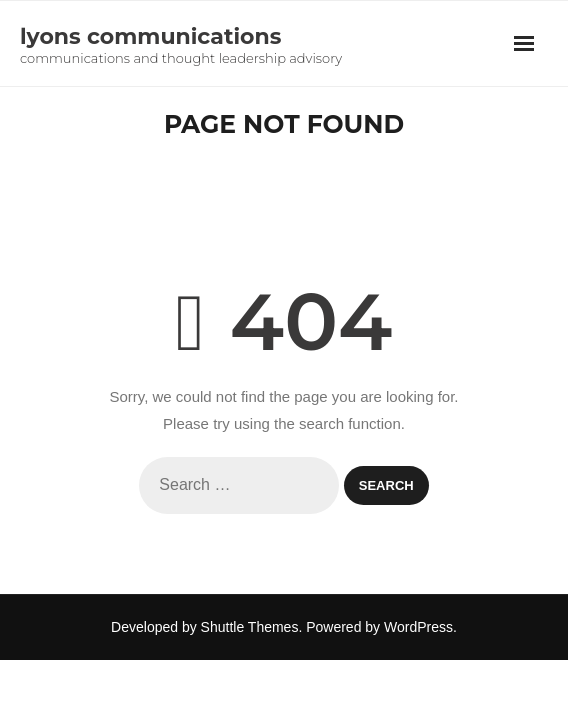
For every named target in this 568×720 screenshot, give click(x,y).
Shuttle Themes (250, 627)
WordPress (418, 627)
